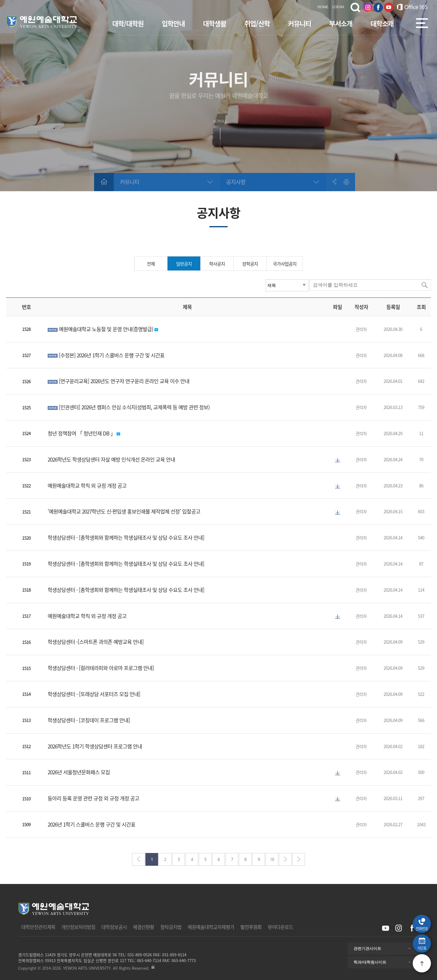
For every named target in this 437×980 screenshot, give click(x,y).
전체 (151, 264)
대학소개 (382, 23)
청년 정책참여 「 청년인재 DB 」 (82, 433)
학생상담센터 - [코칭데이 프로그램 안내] (89, 720)
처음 (138, 859)
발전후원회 (251, 927)
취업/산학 (257, 23)
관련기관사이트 (367, 949)
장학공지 (250, 264)
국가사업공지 (285, 264)
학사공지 (217, 264)
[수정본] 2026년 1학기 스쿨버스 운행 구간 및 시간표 (112, 355)
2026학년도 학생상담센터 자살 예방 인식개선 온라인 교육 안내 (111, 459)
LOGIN (338, 7)
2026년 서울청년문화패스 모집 (79, 772)
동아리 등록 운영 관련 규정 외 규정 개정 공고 (93, 798)
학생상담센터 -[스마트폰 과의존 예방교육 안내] (96, 642)
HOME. (323, 7)
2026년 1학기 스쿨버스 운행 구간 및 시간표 (91, 824)
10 (272, 859)
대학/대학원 (128, 23)
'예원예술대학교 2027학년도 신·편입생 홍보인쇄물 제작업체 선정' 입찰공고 (124, 511)
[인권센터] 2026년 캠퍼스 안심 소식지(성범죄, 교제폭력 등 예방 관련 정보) (134, 407)
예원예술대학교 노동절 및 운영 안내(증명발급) (107, 329)
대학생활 (215, 23)
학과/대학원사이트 (370, 962)
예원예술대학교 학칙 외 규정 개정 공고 (87, 485)
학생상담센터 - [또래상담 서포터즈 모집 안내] (94, 694)
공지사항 (236, 182)
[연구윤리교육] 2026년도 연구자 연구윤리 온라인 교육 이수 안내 (124, 381)
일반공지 (184, 264)
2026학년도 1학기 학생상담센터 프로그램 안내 (95, 746)
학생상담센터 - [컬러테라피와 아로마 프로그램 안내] (101, 668)
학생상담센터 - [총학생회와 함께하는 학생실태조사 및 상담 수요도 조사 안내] (126, 537)
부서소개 (341, 23)
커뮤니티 (300, 23)
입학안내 (173, 23)
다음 (285, 859)
